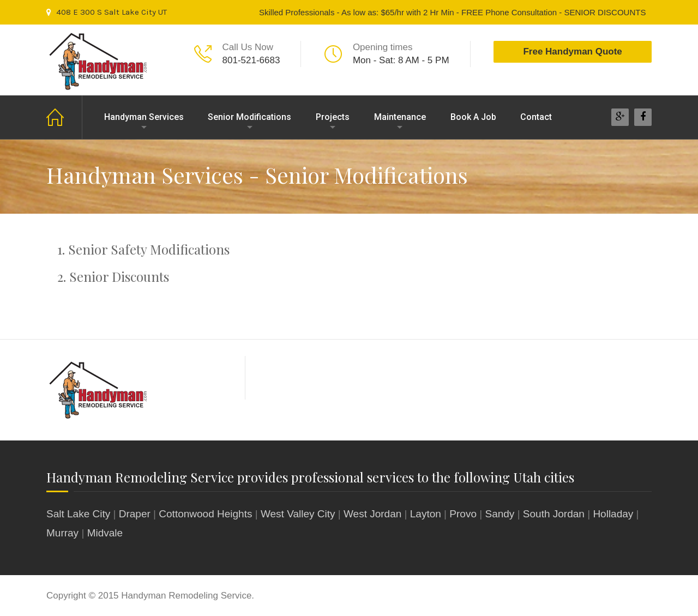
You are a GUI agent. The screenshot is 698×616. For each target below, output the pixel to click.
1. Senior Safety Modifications (143, 249)
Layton (426, 514)
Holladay (613, 514)
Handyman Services (144, 117)
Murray (62, 533)
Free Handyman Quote (573, 52)
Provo (463, 514)
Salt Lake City (78, 514)
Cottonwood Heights (205, 514)
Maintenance (400, 117)
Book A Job (473, 117)
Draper (135, 514)
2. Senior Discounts (113, 276)
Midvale (105, 533)
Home (64, 117)
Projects (333, 117)
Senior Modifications (249, 117)
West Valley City (298, 514)
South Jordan (554, 514)
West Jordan (372, 514)
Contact (536, 117)
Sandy (500, 514)
